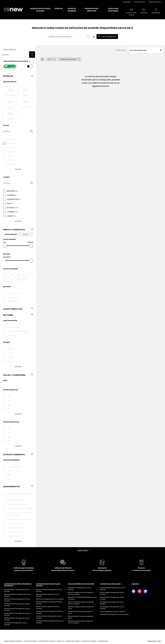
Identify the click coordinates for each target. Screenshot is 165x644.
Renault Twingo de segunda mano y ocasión (49, 590)
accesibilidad (103, 641)
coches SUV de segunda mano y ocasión (16, 624)
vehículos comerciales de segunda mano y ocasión (81, 622)
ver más (18, 169)
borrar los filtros (10, 49)
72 (30, 275)
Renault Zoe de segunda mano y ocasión (48, 595)
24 (6, 275)
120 (24, 279)
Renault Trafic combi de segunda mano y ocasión (82, 598)
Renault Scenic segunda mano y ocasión (48, 607)
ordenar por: (121, 50)
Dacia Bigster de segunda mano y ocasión (112, 608)
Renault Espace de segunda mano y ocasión (17, 614)
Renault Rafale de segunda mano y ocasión (17, 609)
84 (6, 279)
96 (12, 279)
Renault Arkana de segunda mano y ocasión (17, 600)
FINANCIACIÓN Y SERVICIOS (92, 10)
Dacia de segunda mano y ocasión (112, 611)
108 (18, 279)
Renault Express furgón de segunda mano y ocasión (81, 603)
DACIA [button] (50, 59)
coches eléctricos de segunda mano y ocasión (50, 612)
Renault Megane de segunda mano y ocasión (49, 603)
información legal (30, 641)
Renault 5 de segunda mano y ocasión (50, 599)
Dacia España (140, 2)
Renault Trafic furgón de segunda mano (80, 612)
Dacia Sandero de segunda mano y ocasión (113, 589)
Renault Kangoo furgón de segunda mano (81, 608)
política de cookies (73, 641)
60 (24, 275)
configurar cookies (89, 641)
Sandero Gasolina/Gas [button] (68, 59)
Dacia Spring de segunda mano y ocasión (112, 603)
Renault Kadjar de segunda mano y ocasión (17, 619)
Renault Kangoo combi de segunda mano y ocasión (81, 593)
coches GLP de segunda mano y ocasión (114, 614)
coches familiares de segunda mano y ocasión (50, 622)
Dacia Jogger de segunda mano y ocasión (112, 593)
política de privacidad (47, 641)
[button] (30, 61)
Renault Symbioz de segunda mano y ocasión (18, 595)
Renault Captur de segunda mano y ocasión (17, 590)
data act (61, 641)
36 (12, 275)
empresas (127, 2)
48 (18, 275)
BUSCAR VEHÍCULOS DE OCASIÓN (40, 10)
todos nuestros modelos (13, 641)
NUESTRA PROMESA (72, 10)
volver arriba (82, 550)
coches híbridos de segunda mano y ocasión (49, 617)
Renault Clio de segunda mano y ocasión (80, 589)
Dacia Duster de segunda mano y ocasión (112, 598)
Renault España (155, 2)
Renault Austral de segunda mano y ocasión (17, 605)
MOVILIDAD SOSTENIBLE (113, 10)
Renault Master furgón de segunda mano (81, 617)
